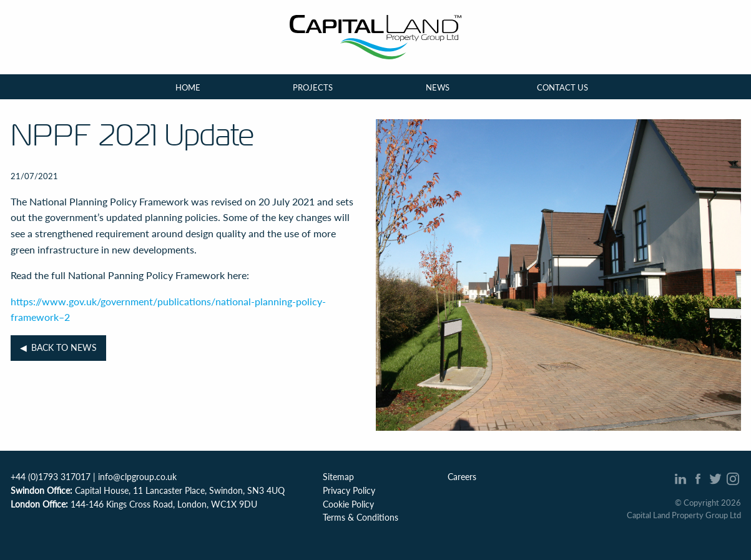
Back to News (64, 347)
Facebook (698, 479)
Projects (313, 87)
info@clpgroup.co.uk (137, 477)
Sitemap (338, 477)
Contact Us (562, 87)
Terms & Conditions (361, 518)
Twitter (716, 479)
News (438, 87)
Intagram (733, 479)
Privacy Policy (349, 491)
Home (188, 87)
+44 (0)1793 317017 (51, 477)
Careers (462, 477)
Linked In (681, 479)
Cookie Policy (348, 504)
